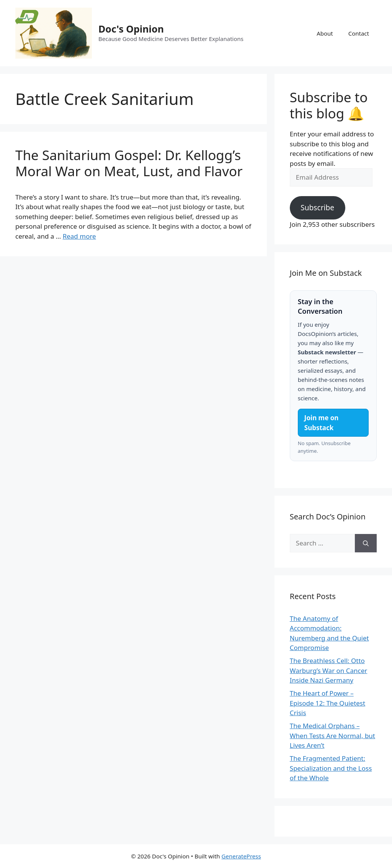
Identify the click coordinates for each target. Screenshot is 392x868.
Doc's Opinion (131, 29)
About (325, 33)
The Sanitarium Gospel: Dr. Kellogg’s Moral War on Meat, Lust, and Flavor (129, 163)
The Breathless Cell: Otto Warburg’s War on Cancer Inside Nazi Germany (329, 670)
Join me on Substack (322, 423)
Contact (359, 33)
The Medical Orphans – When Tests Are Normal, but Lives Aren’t (332, 735)
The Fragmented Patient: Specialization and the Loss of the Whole (331, 768)
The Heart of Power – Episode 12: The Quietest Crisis (327, 703)
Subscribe (317, 208)
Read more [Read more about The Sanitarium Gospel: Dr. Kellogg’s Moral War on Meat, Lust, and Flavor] (79, 236)
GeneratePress (241, 856)
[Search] (366, 543)
